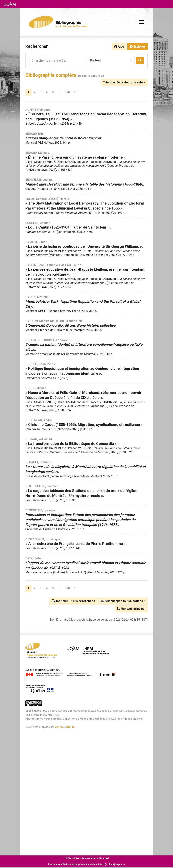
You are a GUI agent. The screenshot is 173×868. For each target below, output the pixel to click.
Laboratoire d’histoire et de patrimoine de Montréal (76, 864)
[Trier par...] (124, 83)
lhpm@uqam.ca (117, 864)
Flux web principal (131, 609)
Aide (119, 47)
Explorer (137, 47)
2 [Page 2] (35, 92)
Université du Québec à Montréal (86, 858)
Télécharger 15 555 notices (122, 601)
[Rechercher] (140, 61)
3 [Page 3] (41, 92)
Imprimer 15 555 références (73, 601)
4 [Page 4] (47, 92)
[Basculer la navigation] (142, 22)
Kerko (71, 727)
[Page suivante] (75, 92)
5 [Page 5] (53, 92)
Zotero (59, 727)
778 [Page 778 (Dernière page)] (67, 92)
